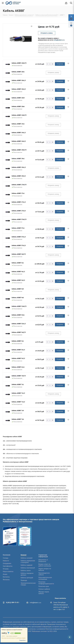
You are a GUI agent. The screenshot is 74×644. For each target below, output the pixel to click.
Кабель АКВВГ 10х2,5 (19, 89)
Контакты (6, 577)
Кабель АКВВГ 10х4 (18, 98)
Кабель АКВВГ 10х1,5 (19, 80)
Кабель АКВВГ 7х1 (18, 384)
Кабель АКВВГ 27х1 (18, 193)
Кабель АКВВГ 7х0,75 (19, 376)
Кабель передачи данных (27, 574)
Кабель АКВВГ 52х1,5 (19, 324)
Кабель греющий (27, 578)
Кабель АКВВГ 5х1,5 (18, 350)
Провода (24, 580)
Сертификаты (8, 566)
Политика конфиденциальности (46, 583)
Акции (5, 574)
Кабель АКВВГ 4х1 (18, 263)
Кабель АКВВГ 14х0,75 (19, 115)
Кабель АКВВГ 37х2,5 (19, 245)
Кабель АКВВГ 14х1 (18, 124)
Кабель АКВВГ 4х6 (18, 298)
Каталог (24, 555)
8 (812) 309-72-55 (12, 602)
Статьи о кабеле (44, 589)
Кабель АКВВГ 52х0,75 (19, 306)
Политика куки (44, 586)
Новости (6, 561)
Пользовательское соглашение (45, 578)
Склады (6, 558)
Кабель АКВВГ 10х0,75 (19, 63)
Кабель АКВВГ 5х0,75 (19, 332)
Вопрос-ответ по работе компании (45, 565)
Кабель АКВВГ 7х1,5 (18, 393)
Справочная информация (43, 556)
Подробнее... (23, 640)
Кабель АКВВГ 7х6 (18, 419)
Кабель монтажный (28, 568)
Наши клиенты (8, 571)
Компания (7, 555)
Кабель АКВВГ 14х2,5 (19, 141)
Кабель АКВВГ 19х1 (18, 159)
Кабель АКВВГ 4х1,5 (18, 272)
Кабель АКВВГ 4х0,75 (19, 254)
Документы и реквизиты (43, 561)
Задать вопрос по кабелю (45, 569)
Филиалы (6, 580)
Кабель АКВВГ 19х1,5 (19, 167)
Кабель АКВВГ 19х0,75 (19, 150)
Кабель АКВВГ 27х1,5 (19, 202)
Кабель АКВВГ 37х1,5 (19, 237)
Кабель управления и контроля (28, 562)
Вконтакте (70, 637)
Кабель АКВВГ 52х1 (18, 315)
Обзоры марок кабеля (44, 593)
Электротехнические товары (28, 584)
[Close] (26, 630)
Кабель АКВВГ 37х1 (18, 228)
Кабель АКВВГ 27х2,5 (19, 211)
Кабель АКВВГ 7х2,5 (18, 402)
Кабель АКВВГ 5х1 (18, 341)
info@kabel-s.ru (59, 40)
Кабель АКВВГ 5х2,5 (18, 358)
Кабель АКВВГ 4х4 (18, 289)
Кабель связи (26, 570)
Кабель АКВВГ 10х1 (18, 72)
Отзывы (6, 569)
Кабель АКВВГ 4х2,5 (18, 280)
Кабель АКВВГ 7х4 (18, 411)
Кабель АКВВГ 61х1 (18, 367)
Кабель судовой (26, 565)
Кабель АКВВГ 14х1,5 (19, 133)
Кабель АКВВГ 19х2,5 (19, 176)
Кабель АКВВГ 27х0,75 (19, 185)
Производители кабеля (44, 574)
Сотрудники (7, 563)
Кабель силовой (27, 558)
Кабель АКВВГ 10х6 (18, 106)
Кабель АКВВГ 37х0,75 (19, 219)
